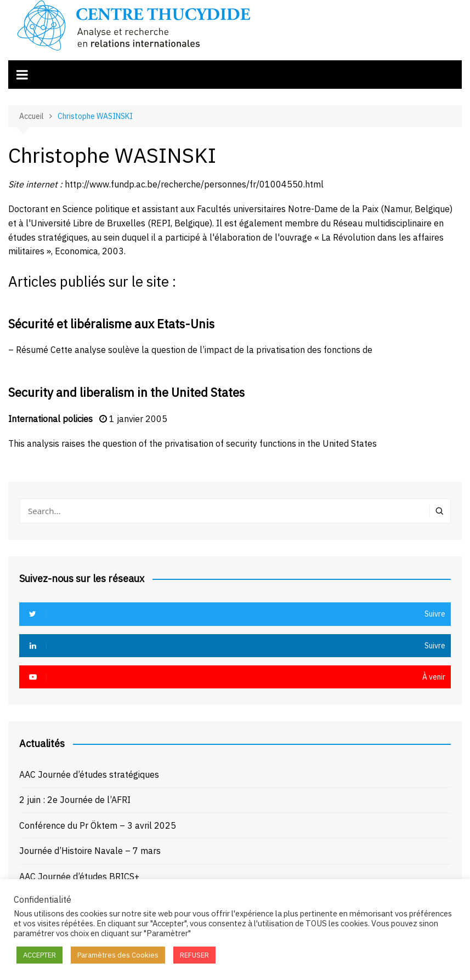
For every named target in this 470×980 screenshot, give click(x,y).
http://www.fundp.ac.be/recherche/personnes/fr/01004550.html (194, 184)
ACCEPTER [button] (39, 955)
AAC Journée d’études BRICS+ (79, 876)
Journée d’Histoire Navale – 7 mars (90, 851)
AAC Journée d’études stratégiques (89, 774)
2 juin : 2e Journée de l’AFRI (75, 800)
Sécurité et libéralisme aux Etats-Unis (111, 324)
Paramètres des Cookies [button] (118, 955)
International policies (50, 419)
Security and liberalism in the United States (126, 392)
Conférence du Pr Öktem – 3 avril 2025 (98, 825)
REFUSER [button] (194, 955)
